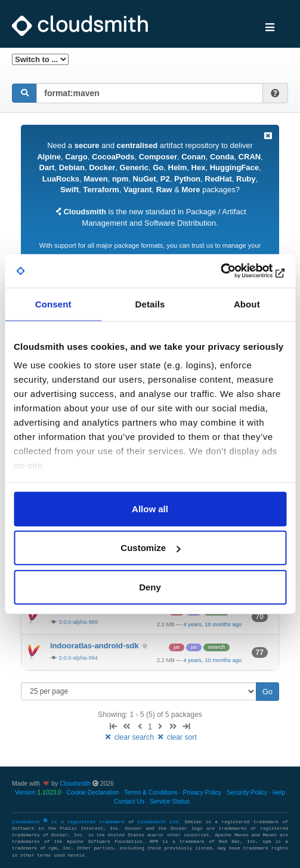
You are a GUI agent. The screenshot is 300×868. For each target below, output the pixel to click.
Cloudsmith (75, 784)
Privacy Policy (202, 792)
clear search (129, 737)
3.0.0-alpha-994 (78, 658)
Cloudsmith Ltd (158, 822)
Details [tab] (150, 304)
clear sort (176, 737)
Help (279, 792)
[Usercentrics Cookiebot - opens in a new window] (234, 271)
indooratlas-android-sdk (95, 646)
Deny (150, 587)
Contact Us (129, 801)
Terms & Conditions (151, 792)
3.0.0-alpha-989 (78, 622)
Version (38, 792)
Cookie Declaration (93, 792)
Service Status (170, 801)
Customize (150, 548)
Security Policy (247, 792)
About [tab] (247, 304)
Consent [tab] (53, 304)
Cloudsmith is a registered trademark (70, 822)
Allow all (150, 508)
